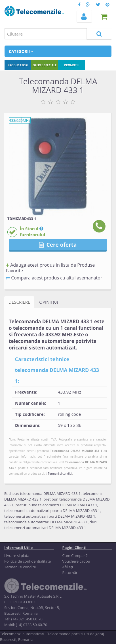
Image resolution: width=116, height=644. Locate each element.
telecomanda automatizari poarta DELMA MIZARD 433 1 (52, 511)
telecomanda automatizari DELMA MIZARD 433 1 (46, 522)
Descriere (19, 302)
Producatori (18, 65)
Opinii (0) (48, 302)
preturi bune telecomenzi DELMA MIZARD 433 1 (56, 505)
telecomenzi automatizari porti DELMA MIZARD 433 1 (50, 516)
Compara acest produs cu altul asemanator (54, 278)
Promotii (71, 65)
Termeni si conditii (60, 474)
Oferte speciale (45, 65)
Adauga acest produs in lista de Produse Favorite (50, 268)
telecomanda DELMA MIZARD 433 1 (50, 493)
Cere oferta (58, 245)
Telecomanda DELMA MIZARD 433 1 (76, 451)
